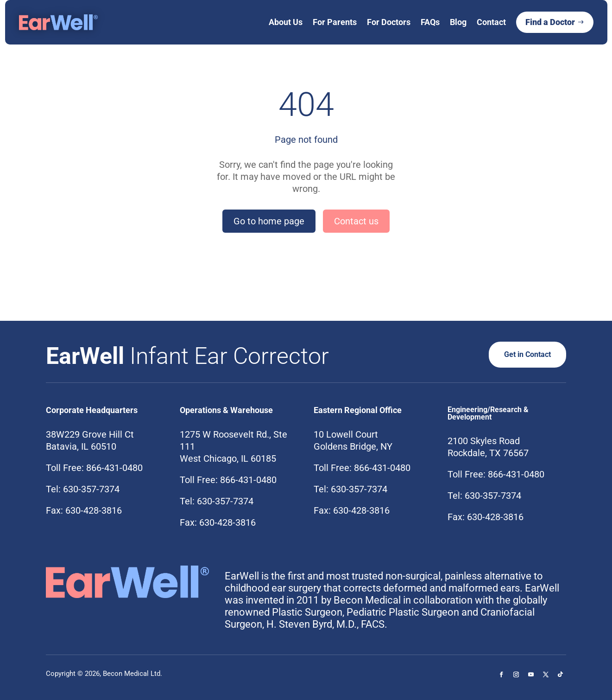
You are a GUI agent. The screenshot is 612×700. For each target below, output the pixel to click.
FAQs (430, 22)
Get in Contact (524, 354)
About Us (286, 22)
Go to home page (269, 221)
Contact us (356, 221)
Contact (491, 22)
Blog (458, 22)
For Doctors (389, 22)
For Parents (335, 22)
